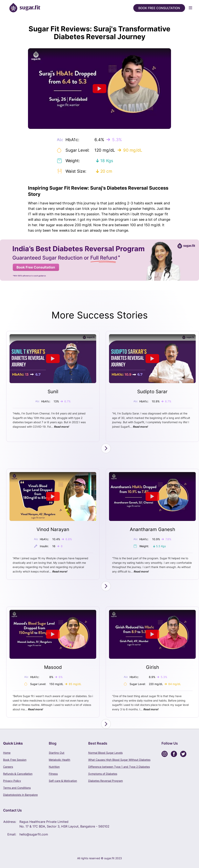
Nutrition (54, 767)
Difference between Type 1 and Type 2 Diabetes (119, 767)
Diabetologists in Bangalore (20, 795)
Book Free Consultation (159, 8)
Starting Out (57, 753)
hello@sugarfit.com (34, 834)
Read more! (61, 427)
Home (7, 753)
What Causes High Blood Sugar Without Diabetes (119, 760)
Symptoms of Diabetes (103, 774)
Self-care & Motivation (63, 781)
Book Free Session (15, 760)
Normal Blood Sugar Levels (105, 753)
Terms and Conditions (17, 788)
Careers (8, 767)
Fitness (53, 774)
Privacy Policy (12, 781)
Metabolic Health (59, 760)
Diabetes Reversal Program (106, 781)
